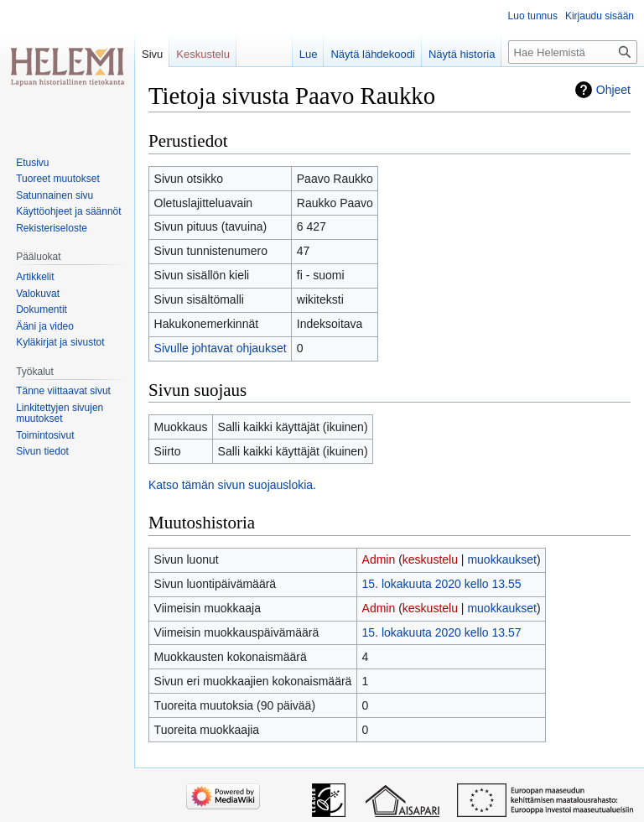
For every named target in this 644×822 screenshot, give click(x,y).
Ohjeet (613, 90)
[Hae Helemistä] (573, 52)
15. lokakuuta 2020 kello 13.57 (442, 632)
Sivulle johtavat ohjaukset (221, 348)
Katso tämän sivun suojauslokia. (232, 485)
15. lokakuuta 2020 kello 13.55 (442, 584)
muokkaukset (501, 559)
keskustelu (430, 559)
